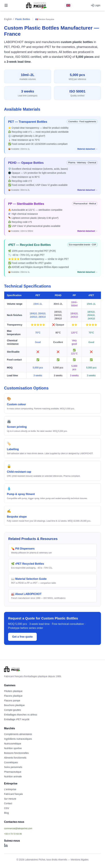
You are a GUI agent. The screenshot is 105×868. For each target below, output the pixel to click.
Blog (6, 813)
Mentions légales (80, 860)
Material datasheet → (87, 149)
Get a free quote (22, 637)
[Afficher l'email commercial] (52, 828)
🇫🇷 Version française (45, 19)
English (8, 19)
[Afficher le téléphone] (52, 834)
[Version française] (68, 5)
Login (95, 5)
